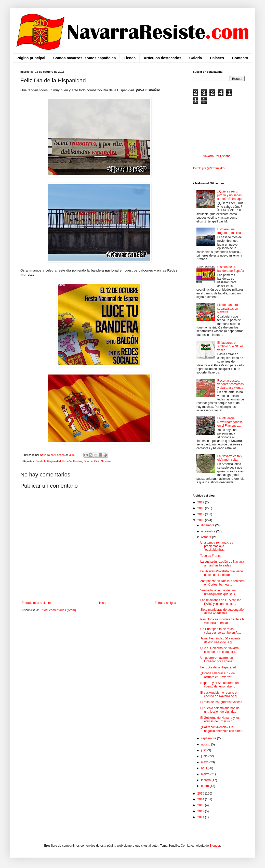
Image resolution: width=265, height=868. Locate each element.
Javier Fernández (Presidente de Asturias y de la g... (220, 640)
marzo (206, 774)
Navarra (106, 461)
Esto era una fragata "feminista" (230, 231)
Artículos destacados (163, 58)
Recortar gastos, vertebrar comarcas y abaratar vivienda (230, 384)
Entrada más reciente (36, 603)
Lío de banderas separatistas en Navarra (228, 309)
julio (204, 750)
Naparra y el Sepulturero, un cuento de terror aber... (220, 685)
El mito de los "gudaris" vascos (221, 702)
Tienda (130, 58)
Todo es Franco (211, 556)
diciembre (208, 525)
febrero (206, 780)
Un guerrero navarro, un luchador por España (217, 660)
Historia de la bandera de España (231, 269)
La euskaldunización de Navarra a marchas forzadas (222, 563)
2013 (201, 805)
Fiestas (78, 461)
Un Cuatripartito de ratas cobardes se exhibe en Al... (221, 631)
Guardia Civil (91, 461)
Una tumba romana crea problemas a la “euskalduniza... (217, 546)
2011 (201, 817)
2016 (201, 520)
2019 (201, 502)
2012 (201, 811)
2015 (201, 794)
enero (205, 786)
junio (205, 756)
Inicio (103, 603)
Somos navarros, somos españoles (84, 58)
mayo (205, 762)
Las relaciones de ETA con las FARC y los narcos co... (221, 602)
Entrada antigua (165, 603)
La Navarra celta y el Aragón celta (230, 458)
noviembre (209, 531)
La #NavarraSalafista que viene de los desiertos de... (222, 573)
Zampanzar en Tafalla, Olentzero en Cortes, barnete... (222, 583)
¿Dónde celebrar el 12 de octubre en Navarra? (217, 675)
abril (204, 768)
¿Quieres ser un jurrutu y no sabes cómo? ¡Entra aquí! (230, 195)
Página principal (31, 58)
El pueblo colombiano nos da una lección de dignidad (220, 710)
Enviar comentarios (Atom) (58, 610)
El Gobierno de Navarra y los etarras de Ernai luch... (220, 720)
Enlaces (217, 58)
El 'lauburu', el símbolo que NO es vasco (230, 346)
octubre (207, 537)
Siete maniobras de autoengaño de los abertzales (222, 611)
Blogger (215, 846)
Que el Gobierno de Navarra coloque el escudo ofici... (220, 650)
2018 (201, 508)
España (67, 461)
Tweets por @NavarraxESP (209, 168)
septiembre (209, 738)
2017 (201, 514)
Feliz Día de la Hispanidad (218, 667)
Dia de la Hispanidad (48, 461)
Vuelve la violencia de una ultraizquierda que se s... (219, 592)
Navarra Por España (217, 156)
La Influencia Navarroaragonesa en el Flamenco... (230, 422)
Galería (196, 58)
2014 (201, 799)
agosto (206, 744)
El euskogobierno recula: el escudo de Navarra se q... (220, 694)
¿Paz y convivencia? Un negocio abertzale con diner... (222, 729)
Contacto (240, 58)
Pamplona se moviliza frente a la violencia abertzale (222, 621)
